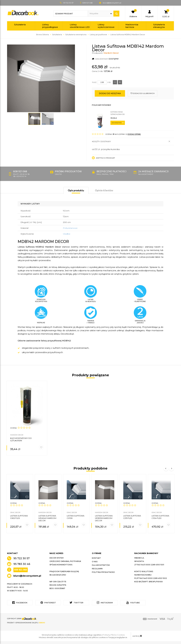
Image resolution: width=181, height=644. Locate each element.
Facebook (20, 603)
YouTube (133, 603)
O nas (95, 562)
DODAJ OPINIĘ (134, 134)
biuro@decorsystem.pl (112, 3)
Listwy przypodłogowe (50, 26)
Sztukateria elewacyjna (159, 26)
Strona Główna (42, 35)
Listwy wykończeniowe (106, 26)
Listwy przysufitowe (98, 35)
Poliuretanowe (70, 228)
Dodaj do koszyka (110, 93)
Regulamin (97, 569)
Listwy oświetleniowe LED (80, 26)
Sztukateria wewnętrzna (76, 35)
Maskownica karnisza (132, 26)
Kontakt (96, 558)
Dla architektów (101, 565)
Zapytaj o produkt (103, 158)
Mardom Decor (111, 53)
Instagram (105, 603)
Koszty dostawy (131, 141)
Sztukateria (20, 25)
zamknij (137, 636)
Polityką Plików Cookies (114, 635)
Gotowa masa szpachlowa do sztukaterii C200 (118, 113)
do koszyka (118, 123)
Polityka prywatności (103, 572)
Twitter (76, 603)
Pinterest (48, 603)
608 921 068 (21, 570)
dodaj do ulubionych (143, 93)
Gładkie (67, 234)
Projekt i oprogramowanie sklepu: (26, 623)
